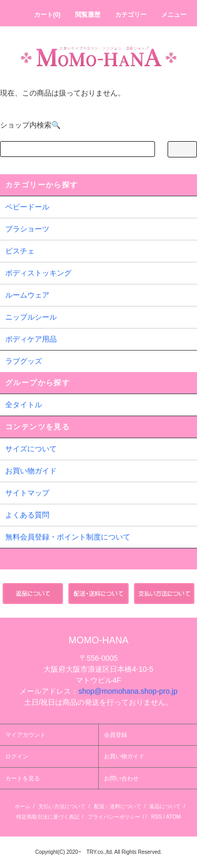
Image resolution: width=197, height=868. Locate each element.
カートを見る (23, 778)
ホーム (23, 806)
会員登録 (116, 735)
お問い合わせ (121, 778)
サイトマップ (27, 493)
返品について (165, 806)
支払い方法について (62, 806)
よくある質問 (27, 515)
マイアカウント (25, 735)
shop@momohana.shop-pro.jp (128, 691)
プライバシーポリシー (114, 817)
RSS (157, 817)
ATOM (173, 817)
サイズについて (31, 449)
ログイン (17, 756)
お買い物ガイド (31, 471)
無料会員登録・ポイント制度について (68, 537)
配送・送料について (118, 806)
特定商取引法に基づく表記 (48, 817)
